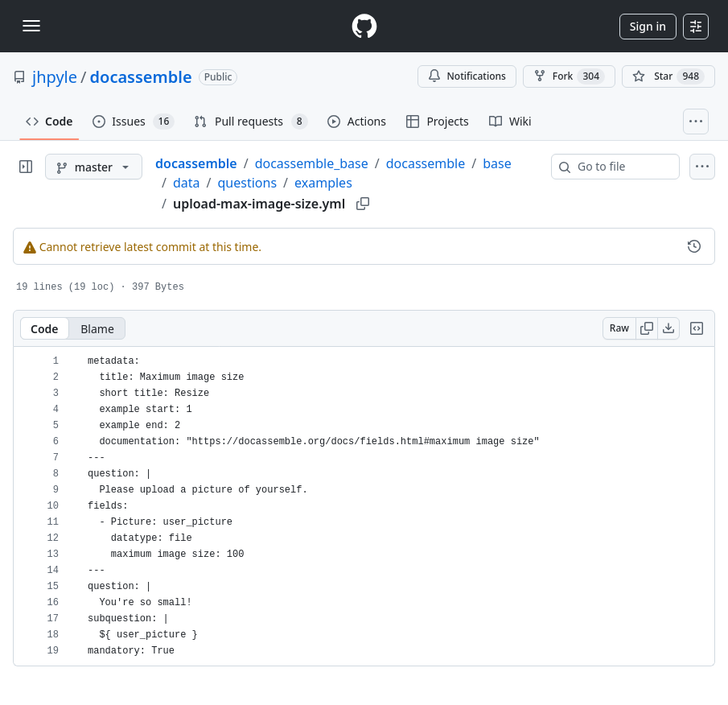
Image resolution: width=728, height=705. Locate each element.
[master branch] (94, 167)
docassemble (141, 77)
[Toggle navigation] (31, 26)
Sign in (648, 26)
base (497, 163)
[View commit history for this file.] (694, 246)
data (187, 183)
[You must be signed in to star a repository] (668, 76)
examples (323, 183)
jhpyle (55, 77)
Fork (569, 76)
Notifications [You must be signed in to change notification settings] (467, 76)
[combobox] (622, 167)
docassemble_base (312, 163)
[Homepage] (364, 26)
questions (248, 183)
